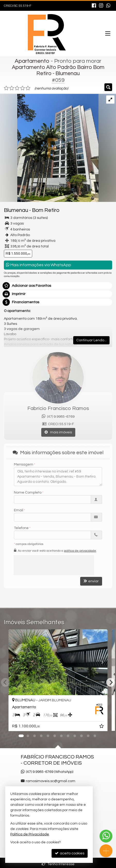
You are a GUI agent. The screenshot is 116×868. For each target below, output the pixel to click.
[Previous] (9, 662)
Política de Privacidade (30, 834)
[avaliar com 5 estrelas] (28, 88)
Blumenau (16, 210)
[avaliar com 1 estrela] (6, 88)
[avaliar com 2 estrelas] (12, 88)
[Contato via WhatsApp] (106, 836)
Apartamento (32, 61)
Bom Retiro (46, 210)
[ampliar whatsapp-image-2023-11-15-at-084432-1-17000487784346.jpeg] (49, 148)
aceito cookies (70, 853)
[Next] (111, 682)
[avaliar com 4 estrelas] (23, 88)
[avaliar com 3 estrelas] (17, 88)
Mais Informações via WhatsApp (39, 265)
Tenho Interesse (58, 864)
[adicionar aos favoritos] (102, 727)
